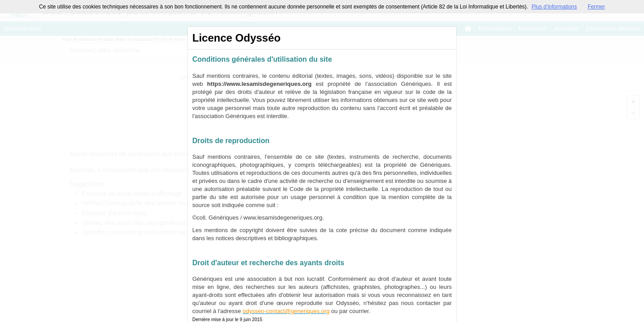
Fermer (596, 7)
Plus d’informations (554, 7)
